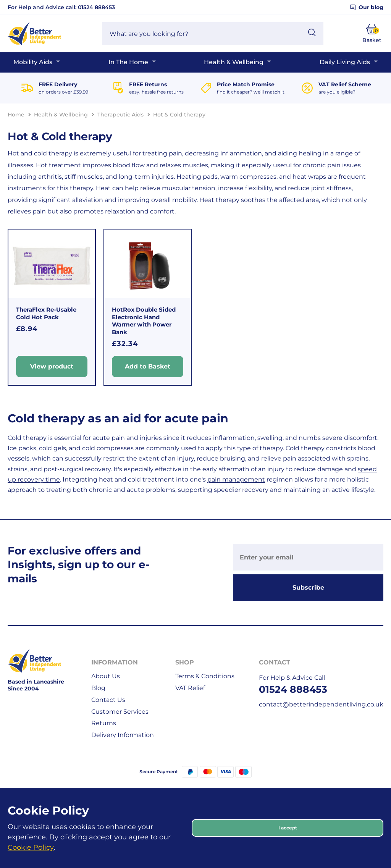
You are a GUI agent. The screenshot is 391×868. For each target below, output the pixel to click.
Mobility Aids (33, 62)
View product (52, 367)
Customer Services (120, 712)
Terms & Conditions (205, 676)
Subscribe (308, 588)
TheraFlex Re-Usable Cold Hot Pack (46, 313)
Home (16, 115)
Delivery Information (123, 735)
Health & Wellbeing (234, 62)
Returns (104, 723)
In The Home (128, 62)
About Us (106, 676)
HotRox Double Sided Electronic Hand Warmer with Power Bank (144, 321)
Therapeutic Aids (120, 115)
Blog (98, 688)
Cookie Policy (31, 847)
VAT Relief (190, 688)
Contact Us (108, 700)
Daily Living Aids (345, 62)
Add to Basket (148, 367)
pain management (236, 479)
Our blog (367, 7)
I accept (288, 828)
